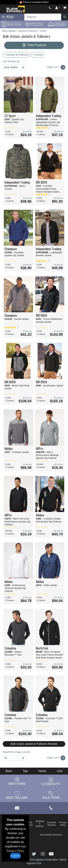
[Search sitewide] (43, 17)
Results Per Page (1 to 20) (16, 752)
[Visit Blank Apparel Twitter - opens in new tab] (34, 853)
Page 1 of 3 (56, 758)
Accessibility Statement (51, 835)
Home (42, 771)
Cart (60, 771)
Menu (7, 17)
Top (25, 771)
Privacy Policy (15, 851)
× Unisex (38, 55)
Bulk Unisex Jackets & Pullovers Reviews (34, 744)
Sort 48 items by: (11, 61)
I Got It (15, 856)
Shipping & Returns (40, 824)
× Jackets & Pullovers (17, 55)
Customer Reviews (52, 824)
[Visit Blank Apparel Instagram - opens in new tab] (43, 853)
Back (9, 771)
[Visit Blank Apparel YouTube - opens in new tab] (51, 853)
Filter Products (34, 45)
